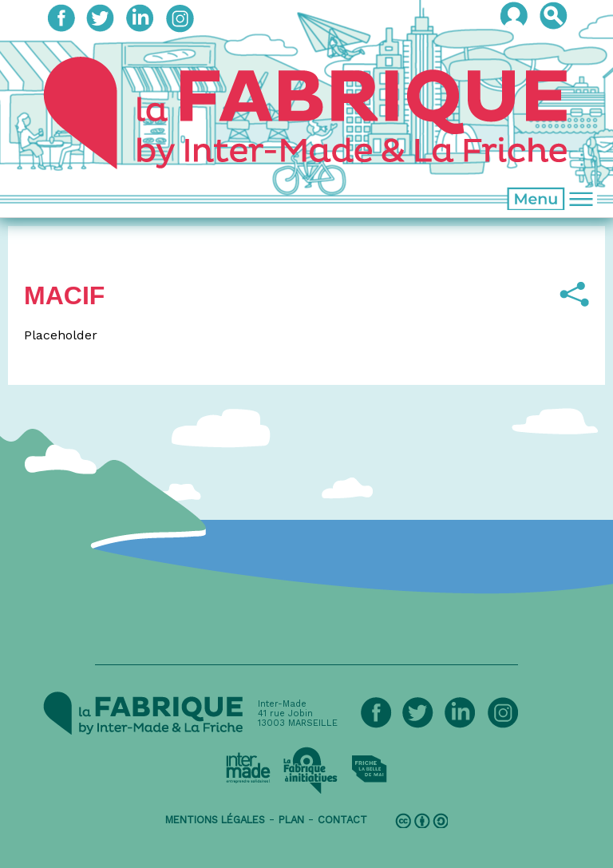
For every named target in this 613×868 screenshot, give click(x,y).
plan (291, 820)
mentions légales (215, 820)
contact (342, 820)
